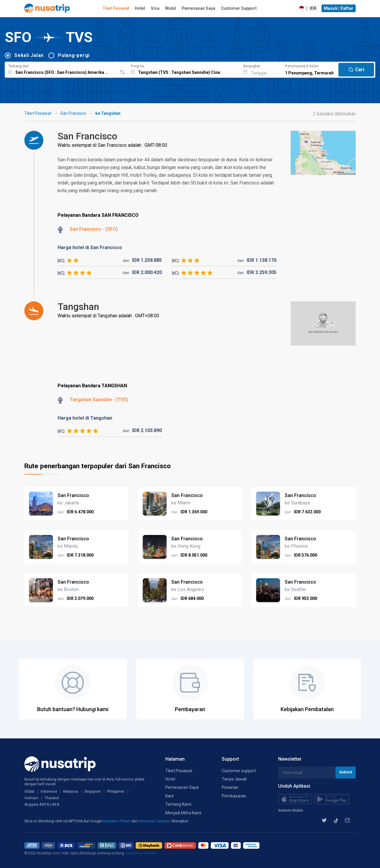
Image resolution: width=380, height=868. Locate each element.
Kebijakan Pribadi (117, 821)
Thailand (52, 798)
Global (29, 791)
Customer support (239, 771)
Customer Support (239, 8)
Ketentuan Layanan (155, 821)
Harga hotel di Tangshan (85, 418)
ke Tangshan (108, 113)
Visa (155, 8)
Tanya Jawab (234, 779)
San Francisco (73, 113)
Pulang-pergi (74, 55)
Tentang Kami (178, 804)
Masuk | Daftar (339, 8)
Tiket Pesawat (116, 8)
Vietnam (31, 798)
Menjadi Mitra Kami (183, 813)
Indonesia (49, 791)
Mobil (171, 8)
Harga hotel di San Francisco (90, 247)
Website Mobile (291, 810)
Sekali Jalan (29, 55)
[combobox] (61, 69)
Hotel (140, 8)
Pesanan (230, 787)
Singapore (92, 791)
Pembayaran (234, 796)
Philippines (116, 791)
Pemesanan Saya (198, 8)
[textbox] (61, 69)
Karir (170, 796)
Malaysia (71, 791)
